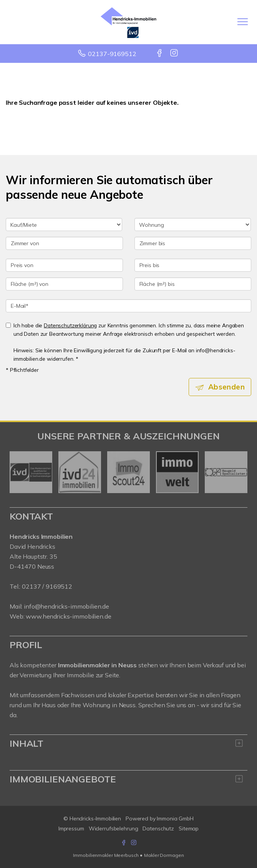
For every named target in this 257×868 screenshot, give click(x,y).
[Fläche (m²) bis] (193, 284)
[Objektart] (193, 224)
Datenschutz (158, 828)
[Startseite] (128, 22)
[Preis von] (64, 265)
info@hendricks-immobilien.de (66, 606)
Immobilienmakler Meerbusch (106, 855)
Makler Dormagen (164, 855)
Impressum (71, 828)
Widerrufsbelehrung (114, 828)
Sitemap (189, 828)
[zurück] (18, 472)
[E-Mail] (128, 306)
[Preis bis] (193, 265)
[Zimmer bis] (193, 243)
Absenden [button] (226, 387)
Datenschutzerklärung (70, 325)
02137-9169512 (112, 54)
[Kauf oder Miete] (64, 224)
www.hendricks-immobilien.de (68, 616)
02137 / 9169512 (47, 586)
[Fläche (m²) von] (64, 284)
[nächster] (239, 472)
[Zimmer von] (64, 243)
